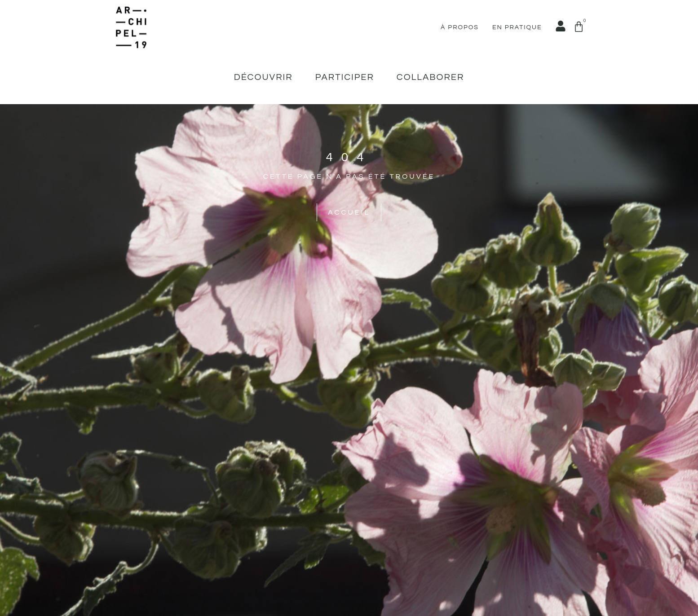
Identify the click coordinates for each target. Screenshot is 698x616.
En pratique (517, 27)
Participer (345, 77)
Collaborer (431, 77)
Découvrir (263, 77)
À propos (460, 27)
